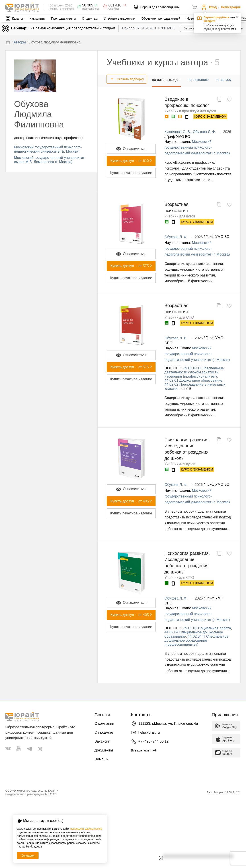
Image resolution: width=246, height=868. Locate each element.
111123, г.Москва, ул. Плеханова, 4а (168, 724)
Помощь (101, 759)
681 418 (115, 5)
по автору (223, 80)
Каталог (18, 18)
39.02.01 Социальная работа (207, 628)
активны (54, 9)
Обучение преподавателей (161, 18)
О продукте (104, 732)
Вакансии (102, 741)
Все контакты (144, 750)
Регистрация (231, 7)
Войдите (210, 21)
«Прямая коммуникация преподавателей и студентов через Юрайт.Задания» (95, 28)
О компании (104, 724)
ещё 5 (186, 389)
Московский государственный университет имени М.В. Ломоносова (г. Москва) (49, 160)
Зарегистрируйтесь (217, 17)
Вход (213, 7)
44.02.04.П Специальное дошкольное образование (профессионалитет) (197, 641)
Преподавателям (63, 18)
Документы (104, 750)
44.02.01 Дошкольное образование (193, 380)
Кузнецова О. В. (178, 132)
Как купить (37, 18)
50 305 (88, 5)
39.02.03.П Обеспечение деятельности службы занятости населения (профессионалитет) (194, 372)
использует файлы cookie (86, 829)
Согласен (28, 856)
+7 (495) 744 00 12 (154, 741)
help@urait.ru (149, 732)
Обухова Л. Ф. (204, 132)
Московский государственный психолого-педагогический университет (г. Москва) (48, 149)
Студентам (90, 18)
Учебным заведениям (120, 18)
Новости (193, 18)
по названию (198, 80)
